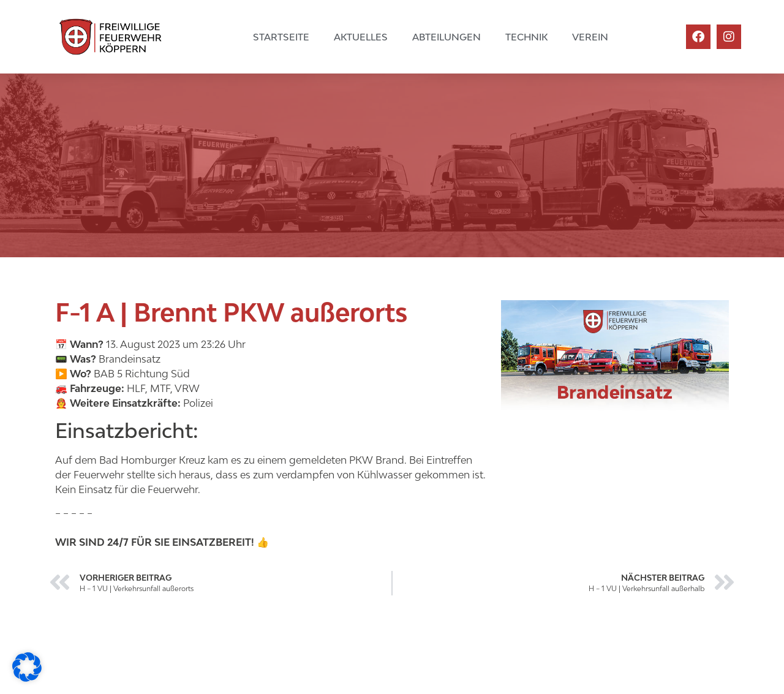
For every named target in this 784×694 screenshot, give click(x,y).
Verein (590, 37)
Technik (526, 37)
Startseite (281, 37)
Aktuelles (361, 37)
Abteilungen (447, 37)
